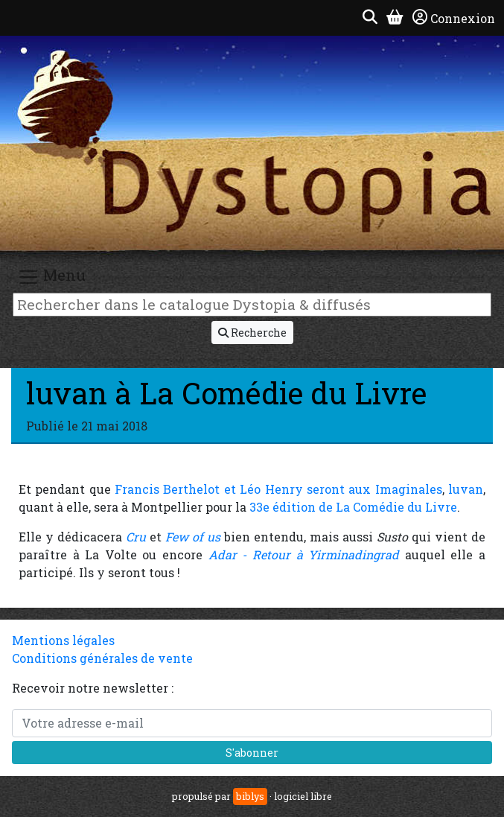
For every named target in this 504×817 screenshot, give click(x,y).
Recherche (252, 333)
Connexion (454, 18)
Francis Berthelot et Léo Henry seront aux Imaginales (278, 489)
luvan (466, 489)
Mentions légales (63, 640)
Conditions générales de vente (102, 658)
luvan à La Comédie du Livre (226, 393)
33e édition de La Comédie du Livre (353, 507)
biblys (250, 796)
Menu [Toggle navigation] (51, 277)
